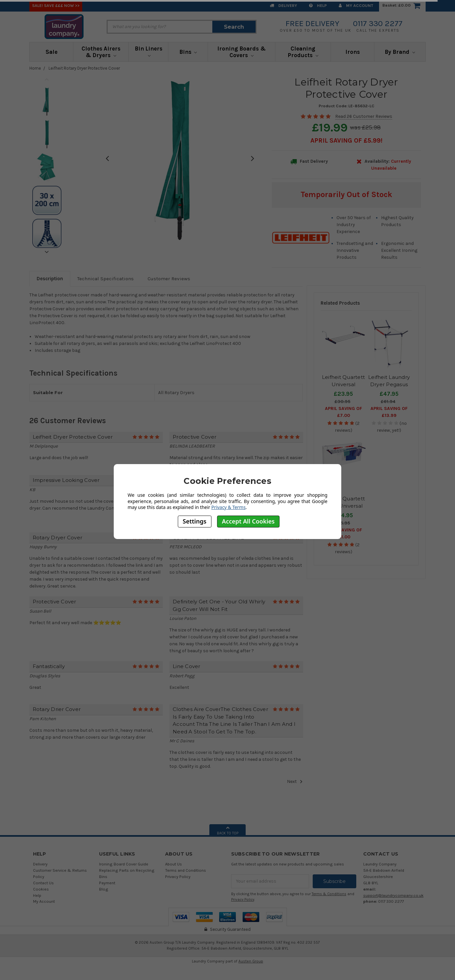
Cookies (41, 889)
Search (234, 27)
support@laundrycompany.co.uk (393, 895)
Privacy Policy (178, 877)
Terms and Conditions (186, 870)
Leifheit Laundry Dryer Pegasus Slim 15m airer (389, 385)
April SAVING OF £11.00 (343, 533)
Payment (107, 883)
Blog (104, 889)
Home (35, 68)
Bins (188, 52)
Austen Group (251, 961)
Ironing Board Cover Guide (124, 864)
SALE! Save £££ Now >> (56, 5)
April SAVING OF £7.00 (343, 412)
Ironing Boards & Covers (242, 52)
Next (295, 782)
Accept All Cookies (248, 521)
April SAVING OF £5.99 (346, 140)
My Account (356, 5)
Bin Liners (149, 51)
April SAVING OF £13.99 (389, 412)
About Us (174, 864)
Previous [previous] (47, 79)
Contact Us (43, 883)
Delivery (283, 5)
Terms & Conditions (329, 894)
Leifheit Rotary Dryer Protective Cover (84, 68)
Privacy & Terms (228, 507)
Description (50, 279)
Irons (353, 52)
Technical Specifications (105, 279)
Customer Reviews (169, 279)
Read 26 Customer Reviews (364, 116)
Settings (194, 521)
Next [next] (47, 252)
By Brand (400, 52)
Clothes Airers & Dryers (101, 52)
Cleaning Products (303, 52)
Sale (52, 52)
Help (318, 5)
